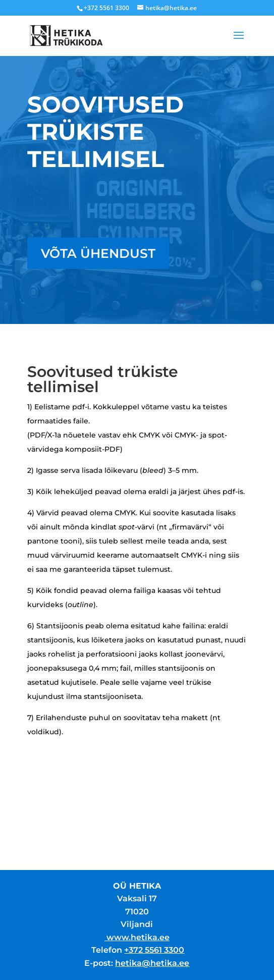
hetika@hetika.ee (152, 963)
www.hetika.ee (138, 937)
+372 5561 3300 (154, 950)
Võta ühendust (98, 253)
